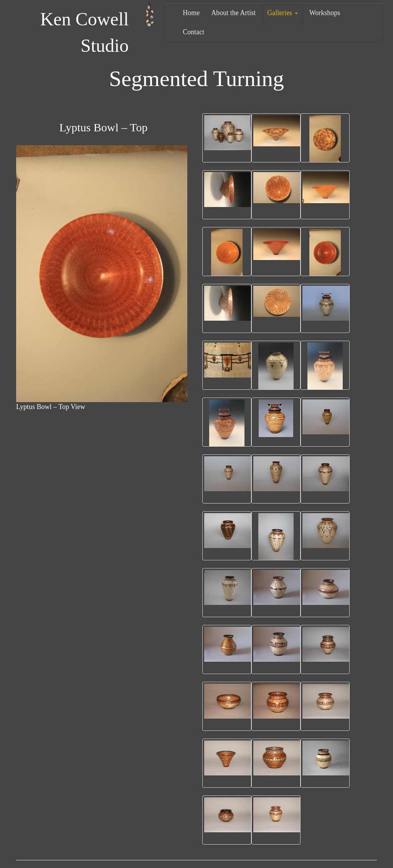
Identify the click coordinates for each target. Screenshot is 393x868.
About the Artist (233, 13)
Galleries (282, 13)
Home (191, 13)
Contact (193, 32)
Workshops (325, 13)
